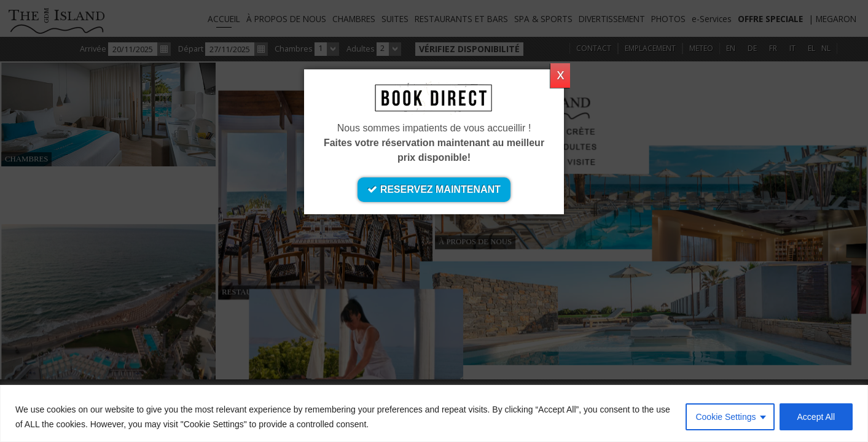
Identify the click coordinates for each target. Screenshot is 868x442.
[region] (434, 413)
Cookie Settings (725, 417)
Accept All (816, 417)
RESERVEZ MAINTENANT (434, 189)
